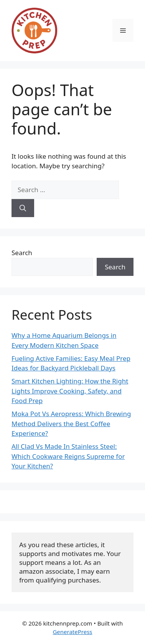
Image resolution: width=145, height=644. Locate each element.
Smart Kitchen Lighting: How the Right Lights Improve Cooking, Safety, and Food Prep (70, 391)
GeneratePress (72, 632)
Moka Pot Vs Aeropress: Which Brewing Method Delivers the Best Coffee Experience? (71, 423)
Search (22, 253)
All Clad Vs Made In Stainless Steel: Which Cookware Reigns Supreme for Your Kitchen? (68, 456)
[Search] (23, 208)
